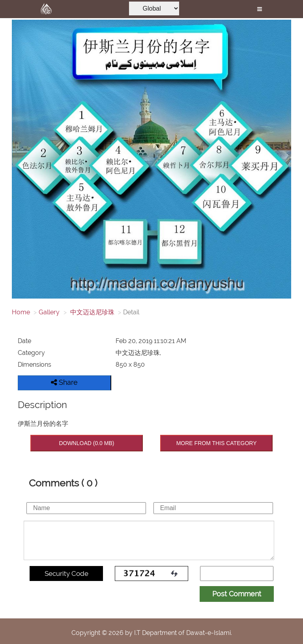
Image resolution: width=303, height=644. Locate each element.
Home (21, 312)
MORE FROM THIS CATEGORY (217, 443)
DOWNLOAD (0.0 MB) (86, 443)
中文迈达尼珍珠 (92, 312)
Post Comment (237, 594)
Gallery (49, 312)
